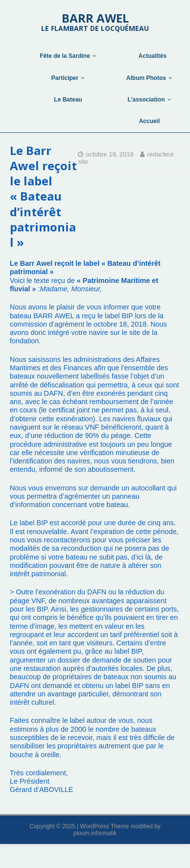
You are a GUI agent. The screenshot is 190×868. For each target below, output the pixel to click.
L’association (146, 100)
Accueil (150, 121)
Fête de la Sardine (65, 56)
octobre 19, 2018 (110, 154)
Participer (65, 78)
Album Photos (146, 78)
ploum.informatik (95, 833)
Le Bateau (68, 100)
